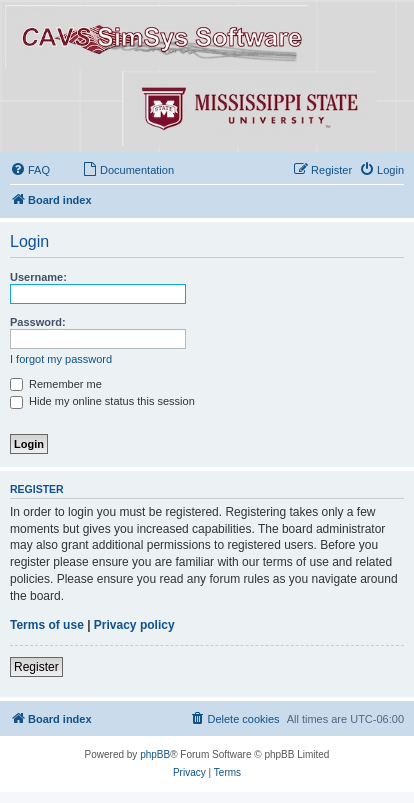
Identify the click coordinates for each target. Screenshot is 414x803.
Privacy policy (134, 625)
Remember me (56, 384)
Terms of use (47, 625)
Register (36, 667)
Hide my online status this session (102, 401)
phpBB (155, 754)
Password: (38, 322)
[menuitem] (30, 170)
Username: (38, 277)
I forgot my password (61, 359)
